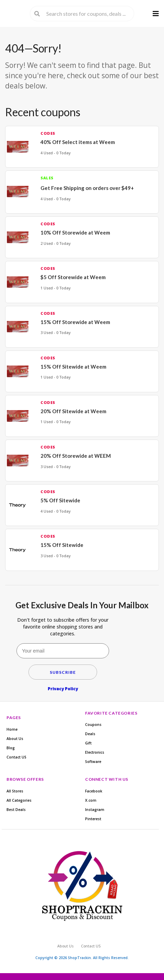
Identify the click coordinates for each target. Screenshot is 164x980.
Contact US (16, 757)
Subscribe (63, 672)
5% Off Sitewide (60, 500)
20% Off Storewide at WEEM (76, 456)
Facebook (94, 791)
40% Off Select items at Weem (78, 142)
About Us (15, 739)
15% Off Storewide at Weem (75, 322)
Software (93, 762)
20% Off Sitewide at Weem (73, 411)
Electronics (95, 752)
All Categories (19, 800)
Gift (88, 743)
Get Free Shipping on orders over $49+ (87, 188)
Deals (90, 734)
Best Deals (16, 810)
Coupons (93, 725)
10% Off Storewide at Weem (75, 232)
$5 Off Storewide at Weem (73, 277)
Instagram (95, 810)
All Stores (15, 791)
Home (12, 729)
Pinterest (93, 819)
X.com (91, 800)
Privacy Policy (63, 689)
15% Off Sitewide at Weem (73, 367)
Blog (11, 748)
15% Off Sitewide (62, 545)
